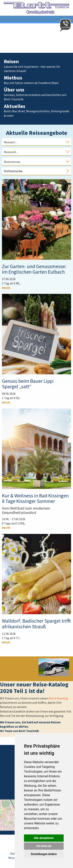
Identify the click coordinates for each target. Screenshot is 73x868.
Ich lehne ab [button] (44, 846)
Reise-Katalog (58, 698)
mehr (6, 288)
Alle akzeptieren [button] (44, 838)
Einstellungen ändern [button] (44, 854)
